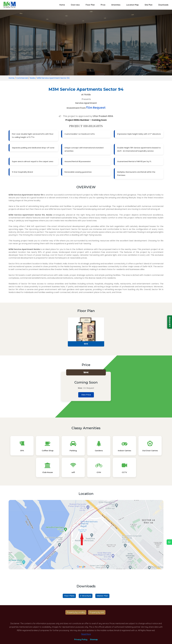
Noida (32, 78)
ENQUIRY (170, 322)
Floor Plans (69, 596)
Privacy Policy (81, 639)
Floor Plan (90, 5)
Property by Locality (76, 612)
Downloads (163, 5)
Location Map (133, 5)
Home (62, 5)
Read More (86, 634)
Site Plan (149, 5)
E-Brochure (86, 596)
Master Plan (102, 596)
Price (103, 5)
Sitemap (94, 639)
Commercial (22, 78)
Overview (75, 5)
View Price (86, 395)
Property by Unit (97, 612)
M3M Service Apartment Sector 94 (53, 78)
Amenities (116, 5)
